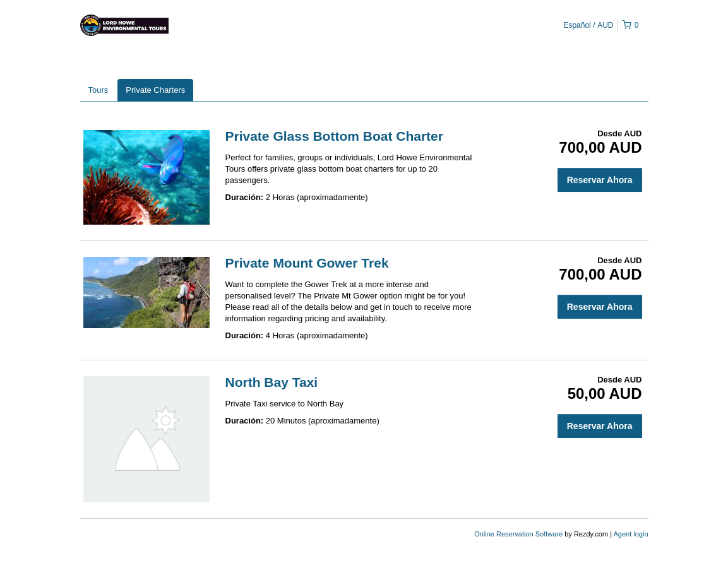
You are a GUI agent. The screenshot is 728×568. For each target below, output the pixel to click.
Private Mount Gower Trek (307, 263)
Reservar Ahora (600, 180)
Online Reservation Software (518, 534)
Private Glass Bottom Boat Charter (334, 136)
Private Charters (155, 90)
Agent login (630, 534)
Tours (98, 90)
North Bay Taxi (272, 382)
